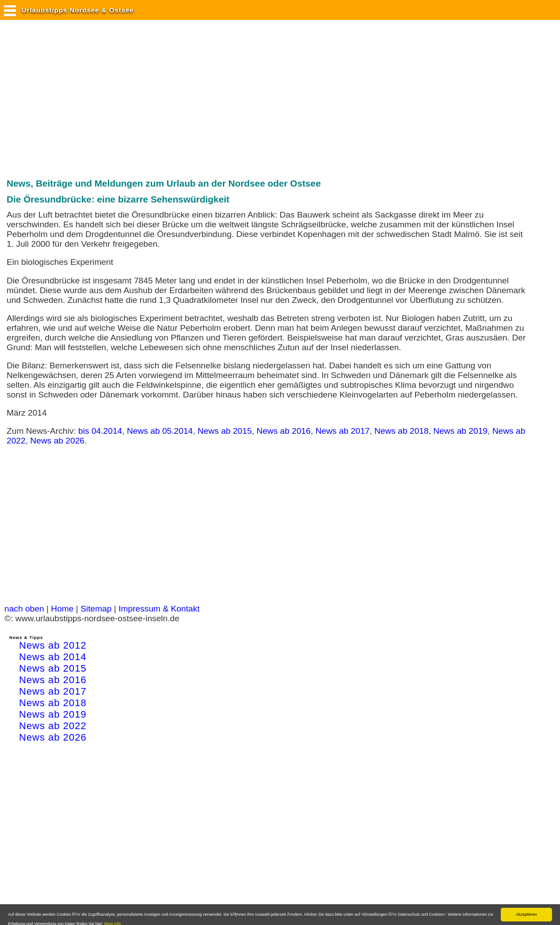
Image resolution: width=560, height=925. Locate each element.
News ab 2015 (225, 431)
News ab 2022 (53, 726)
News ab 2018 (402, 431)
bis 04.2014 (100, 431)
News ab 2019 (460, 431)
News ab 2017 (343, 431)
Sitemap (96, 609)
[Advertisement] (165, 99)
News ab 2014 (53, 657)
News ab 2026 (57, 441)
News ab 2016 (284, 431)
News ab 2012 (53, 645)
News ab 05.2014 (160, 431)
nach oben (24, 609)
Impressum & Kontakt (159, 609)
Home (62, 609)
